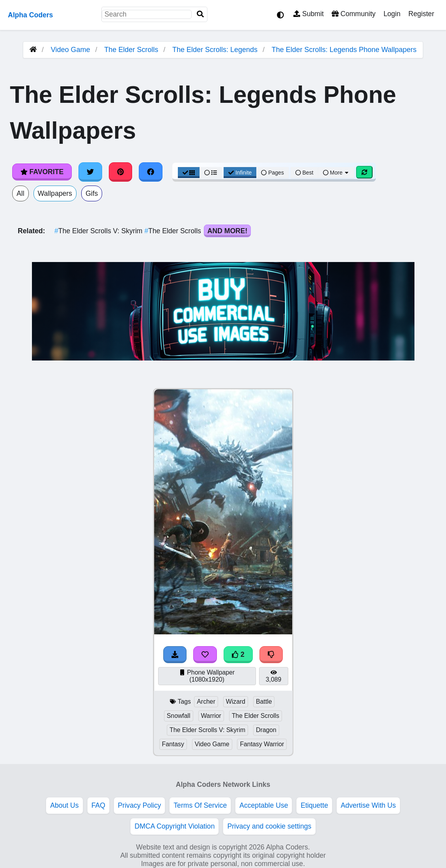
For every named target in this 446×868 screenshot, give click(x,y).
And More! (228, 231)
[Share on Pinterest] (121, 172)
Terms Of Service (200, 805)
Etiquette (314, 805)
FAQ (98, 805)
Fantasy (173, 744)
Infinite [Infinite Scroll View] (240, 173)
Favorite (42, 172)
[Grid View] (189, 173)
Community (354, 14)
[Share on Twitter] (90, 172)
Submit (309, 14)
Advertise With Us (368, 805)
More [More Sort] (336, 173)
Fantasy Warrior (262, 744)
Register (421, 14)
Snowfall (179, 716)
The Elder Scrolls (131, 50)
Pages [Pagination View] (272, 173)
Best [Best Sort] (304, 173)
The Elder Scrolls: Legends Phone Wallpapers (344, 50)
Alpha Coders (30, 15)
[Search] (200, 14)
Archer (206, 702)
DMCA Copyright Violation (174, 826)
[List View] (211, 173)
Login (392, 14)
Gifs (92, 193)
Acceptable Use (264, 805)
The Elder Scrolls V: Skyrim (99, 231)
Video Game (71, 50)
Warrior (211, 716)
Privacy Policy (140, 805)
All (21, 193)
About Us (64, 805)
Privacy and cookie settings (269, 826)
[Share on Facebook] (151, 172)
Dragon (266, 730)
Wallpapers (55, 193)
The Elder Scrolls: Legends (215, 50)
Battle (264, 702)
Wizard (236, 702)
